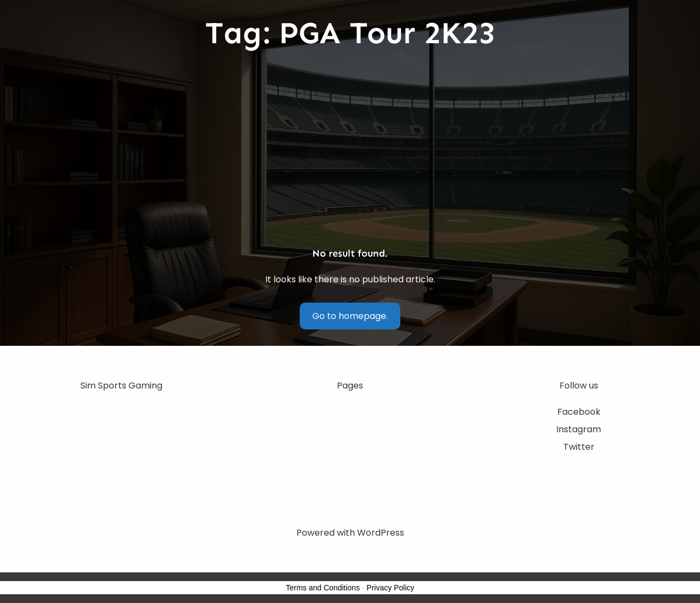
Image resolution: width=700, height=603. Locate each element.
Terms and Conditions (323, 588)
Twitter (579, 447)
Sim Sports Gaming (121, 385)
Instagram (579, 429)
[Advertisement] (350, 150)
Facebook (579, 412)
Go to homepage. (350, 316)
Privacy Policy (390, 588)
